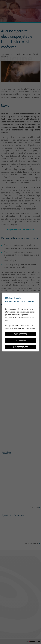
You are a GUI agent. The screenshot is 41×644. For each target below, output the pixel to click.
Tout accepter (21, 334)
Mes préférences (21, 347)
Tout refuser (21, 341)
